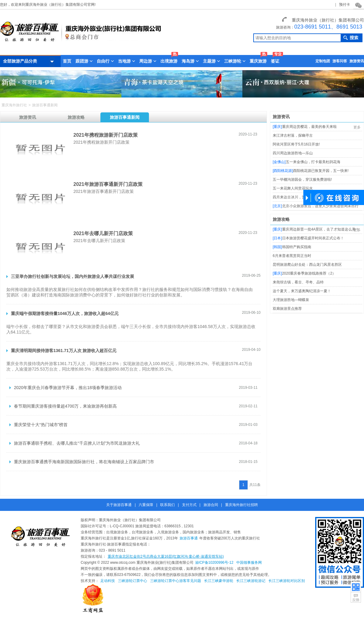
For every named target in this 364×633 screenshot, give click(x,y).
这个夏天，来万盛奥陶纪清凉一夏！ (302, 291)
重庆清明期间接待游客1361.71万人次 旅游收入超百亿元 (64, 351)
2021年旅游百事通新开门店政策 (108, 184)
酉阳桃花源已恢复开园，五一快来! (321, 171)
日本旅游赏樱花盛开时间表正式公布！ (313, 238)
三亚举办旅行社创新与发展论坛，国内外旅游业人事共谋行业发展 (72, 276)
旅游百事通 (189, 538)
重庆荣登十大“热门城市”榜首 (41, 425)
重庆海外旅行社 (14, 105)
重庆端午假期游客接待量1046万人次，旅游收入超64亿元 (65, 313)
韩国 (277, 247)
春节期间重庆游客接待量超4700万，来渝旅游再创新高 (65, 406)
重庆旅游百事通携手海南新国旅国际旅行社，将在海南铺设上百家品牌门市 (84, 462)
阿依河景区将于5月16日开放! (296, 144)
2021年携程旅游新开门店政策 (106, 135)
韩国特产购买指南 (297, 247)
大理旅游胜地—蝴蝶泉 (291, 300)
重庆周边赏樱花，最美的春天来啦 (309, 127)
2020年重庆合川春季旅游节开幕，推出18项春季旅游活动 (68, 388)
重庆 (277, 127)
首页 (67, 61)
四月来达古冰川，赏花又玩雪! (297, 197)
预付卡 (345, 5)
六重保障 (146, 505)
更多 (357, 127)
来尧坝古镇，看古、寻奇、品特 (298, 282)
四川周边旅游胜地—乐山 (293, 153)
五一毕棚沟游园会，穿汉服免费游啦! (302, 180)
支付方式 (189, 505)
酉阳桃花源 (283, 171)
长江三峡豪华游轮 (219, 581)
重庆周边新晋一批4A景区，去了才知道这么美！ (321, 229)
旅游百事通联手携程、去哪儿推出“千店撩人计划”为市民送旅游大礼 (77, 443)
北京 (277, 206)
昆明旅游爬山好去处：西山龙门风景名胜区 (307, 265)
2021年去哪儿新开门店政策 (103, 233)
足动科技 (108, 581)
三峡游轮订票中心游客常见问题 (176, 581)
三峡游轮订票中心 (133, 581)
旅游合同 (211, 505)
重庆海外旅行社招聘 (241, 505)
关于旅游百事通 (119, 505)
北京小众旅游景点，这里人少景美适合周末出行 (320, 206)
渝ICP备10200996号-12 (214, 563)
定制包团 (323, 61)
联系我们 (167, 505)
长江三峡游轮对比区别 (287, 581)
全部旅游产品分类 (29, 61)
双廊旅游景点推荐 (287, 309)
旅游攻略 (281, 219)
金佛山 (279, 162)
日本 (277, 238)
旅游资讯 (357, 61)
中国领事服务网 (249, 563)
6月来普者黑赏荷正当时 (292, 256)
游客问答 (340, 61)
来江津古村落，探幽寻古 (293, 135)
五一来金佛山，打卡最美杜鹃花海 (313, 162)
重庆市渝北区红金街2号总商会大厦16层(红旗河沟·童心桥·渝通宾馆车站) (166, 556)
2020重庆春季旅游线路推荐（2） (309, 273)
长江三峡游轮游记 (251, 581)
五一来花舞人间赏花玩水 (293, 188)
